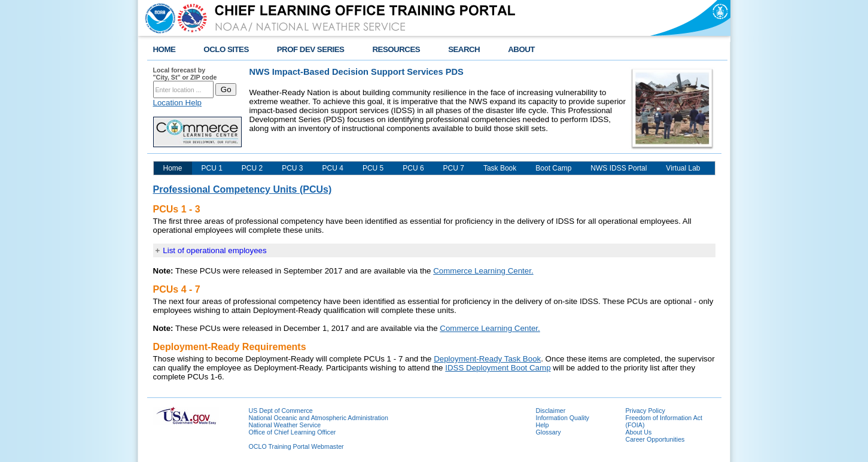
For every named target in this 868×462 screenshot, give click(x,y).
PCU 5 (373, 168)
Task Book (500, 168)
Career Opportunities (655, 439)
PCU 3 (292, 168)
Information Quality (563, 418)
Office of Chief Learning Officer (293, 432)
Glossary (549, 432)
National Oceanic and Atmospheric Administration (319, 418)
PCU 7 (454, 168)
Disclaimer (551, 411)
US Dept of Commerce (281, 411)
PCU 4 (333, 168)
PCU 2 (252, 168)
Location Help (178, 103)
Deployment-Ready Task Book (487, 359)
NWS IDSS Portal (619, 168)
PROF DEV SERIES (311, 49)
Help (543, 425)
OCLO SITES (226, 49)
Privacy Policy (645, 411)
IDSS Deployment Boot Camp (498, 368)
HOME (165, 49)
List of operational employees (214, 250)
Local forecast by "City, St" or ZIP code (185, 74)
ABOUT (521, 49)
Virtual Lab (683, 168)
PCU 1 (212, 168)
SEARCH (464, 49)
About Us (639, 432)
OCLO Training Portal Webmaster (296, 446)
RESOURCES (396, 49)
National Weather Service (285, 425)
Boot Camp (553, 168)
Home (173, 168)
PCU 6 (413, 168)
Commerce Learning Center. (483, 271)
